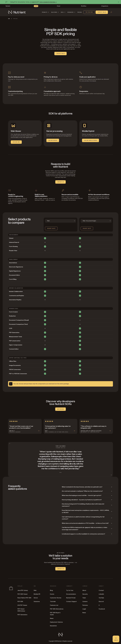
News (52, 618)
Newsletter (53, 626)
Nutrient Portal (71, 598)
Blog (51, 590)
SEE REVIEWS (61, 409)
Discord (101, 602)
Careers (85, 602)
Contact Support (71, 602)
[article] (25, 426)
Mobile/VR (37, 594)
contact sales (61, 54)
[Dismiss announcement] (118, 2)
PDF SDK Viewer (23, 594)
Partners (85, 605)
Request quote (51, 228)
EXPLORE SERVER (53, 140)
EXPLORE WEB (16, 142)
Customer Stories (56, 598)
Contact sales (102, 12)
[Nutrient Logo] (17, 12)
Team (84, 598)
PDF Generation (22, 615)
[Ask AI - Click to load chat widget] (116, 639)
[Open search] (111, 12)
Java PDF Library (23, 590)
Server (36, 598)
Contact (101, 590)
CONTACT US (61, 182)
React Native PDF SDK (24, 598)
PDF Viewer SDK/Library (21, 610)
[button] (46, 12)
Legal (84, 609)
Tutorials (53, 602)
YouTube (101, 598)
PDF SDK (20, 602)
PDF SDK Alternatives (57, 609)
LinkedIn (101, 594)
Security (85, 594)
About (84, 590)
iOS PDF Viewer (22, 605)
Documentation (71, 594)
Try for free (89, 12)
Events (52, 594)
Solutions (37, 602)
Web (35, 590)
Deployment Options (56, 622)
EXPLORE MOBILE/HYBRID (90, 140)
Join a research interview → (48, 2)
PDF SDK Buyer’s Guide (55, 614)
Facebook (102, 609)
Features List (54, 605)
